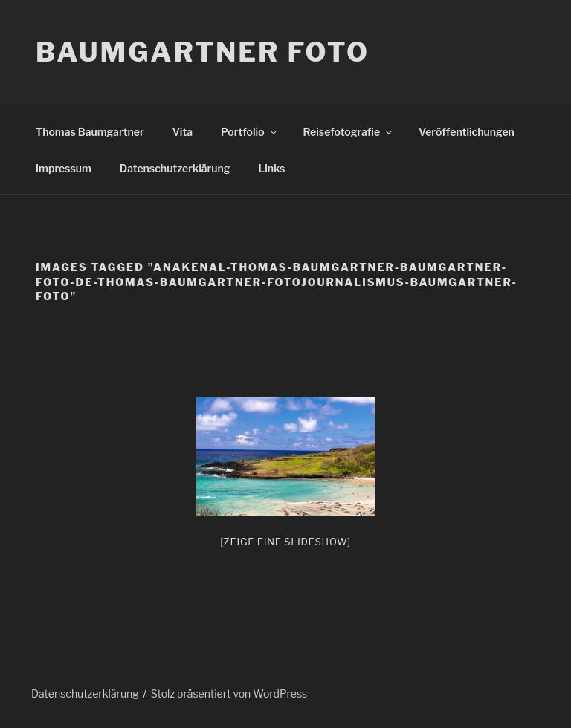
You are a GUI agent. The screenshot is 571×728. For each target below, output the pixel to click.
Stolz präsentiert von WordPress (229, 693)
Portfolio (249, 132)
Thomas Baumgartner (90, 132)
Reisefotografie (349, 132)
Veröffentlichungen (467, 132)
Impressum (64, 168)
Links (272, 168)
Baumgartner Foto (203, 52)
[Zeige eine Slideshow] (285, 542)
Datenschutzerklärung (175, 168)
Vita (183, 132)
